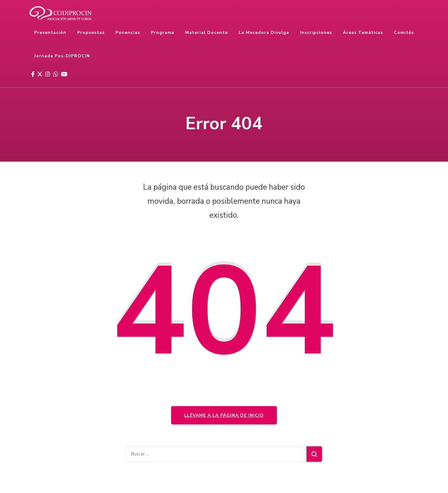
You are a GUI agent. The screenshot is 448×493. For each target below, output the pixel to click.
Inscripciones (316, 33)
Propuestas (91, 33)
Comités (404, 33)
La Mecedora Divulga (264, 33)
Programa (163, 33)
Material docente (206, 33)
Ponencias (128, 33)
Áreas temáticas (363, 33)
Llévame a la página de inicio (224, 415)
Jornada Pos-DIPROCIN (62, 56)
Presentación (50, 33)
